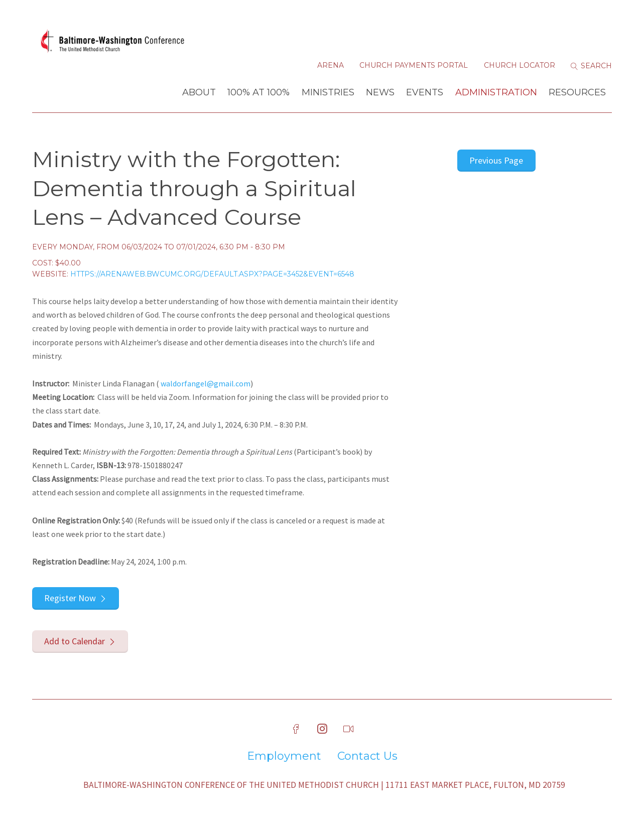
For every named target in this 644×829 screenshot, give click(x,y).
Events (425, 92)
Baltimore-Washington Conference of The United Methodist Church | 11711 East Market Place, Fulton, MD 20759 (324, 785)
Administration (496, 92)
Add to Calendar (75, 641)
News (380, 92)
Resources (577, 92)
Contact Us (367, 756)
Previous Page (496, 160)
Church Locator (520, 65)
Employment (284, 756)
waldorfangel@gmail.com (206, 383)
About (199, 92)
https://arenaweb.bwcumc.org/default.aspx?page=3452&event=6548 (212, 274)
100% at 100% (259, 92)
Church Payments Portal (414, 65)
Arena (331, 65)
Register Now (70, 598)
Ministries (328, 92)
